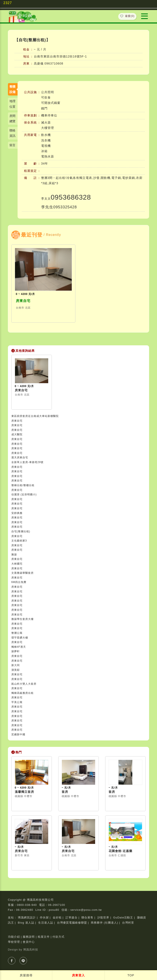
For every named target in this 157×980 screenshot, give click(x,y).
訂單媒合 (72, 917)
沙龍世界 (103, 917)
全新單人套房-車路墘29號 (27, 462)
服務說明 (29, 937)
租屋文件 (44, 937)
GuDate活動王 (123, 917)
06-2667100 (56, 905)
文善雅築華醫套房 (22, 573)
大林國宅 (17, 564)
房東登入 (78, 975)
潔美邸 (16, 670)
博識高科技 (31, 950)
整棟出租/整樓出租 (23, 485)
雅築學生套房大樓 (22, 619)
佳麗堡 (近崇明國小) (24, 494)
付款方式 (58, 937)
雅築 (14, 555)
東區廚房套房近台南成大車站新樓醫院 (35, 416)
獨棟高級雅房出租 (22, 693)
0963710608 (54, 63)
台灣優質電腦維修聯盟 (72, 923)
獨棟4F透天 (19, 647)
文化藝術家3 (19, 541)
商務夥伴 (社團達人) (104, 923)
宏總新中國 (18, 734)
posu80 (54, 910)
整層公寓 (17, 633)
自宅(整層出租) (21, 531)
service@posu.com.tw (86, 910)
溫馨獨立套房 (24, 792)
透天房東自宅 (20, 458)
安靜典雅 (17, 513)
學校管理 (14, 942)
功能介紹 (14, 937)
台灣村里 (128, 923)
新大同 (16, 665)
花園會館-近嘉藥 (120, 851)
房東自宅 (23, 301)
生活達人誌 (46, 923)
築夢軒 (16, 651)
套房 (65, 792)
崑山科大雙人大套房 (24, 684)
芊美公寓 (17, 702)
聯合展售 (87, 917)
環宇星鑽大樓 (20, 638)
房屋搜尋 (26, 975)
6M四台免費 (19, 582)
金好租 (57, 917)
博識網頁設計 (27, 917)
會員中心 (29, 942)
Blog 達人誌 (26, 923)
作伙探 (44, 917)
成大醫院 (17, 434)
